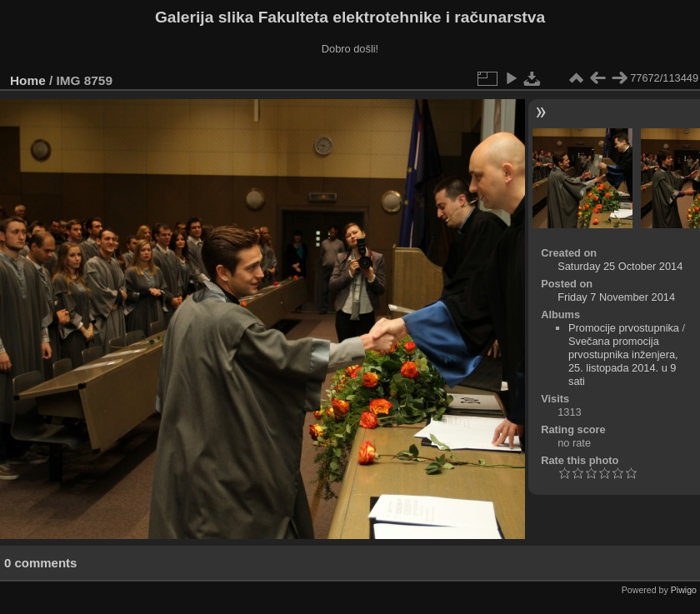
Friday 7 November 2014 (616, 297)
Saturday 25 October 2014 (620, 266)
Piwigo (684, 590)
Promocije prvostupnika (624, 328)
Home (28, 80)
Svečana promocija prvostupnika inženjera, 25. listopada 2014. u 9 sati (623, 361)
